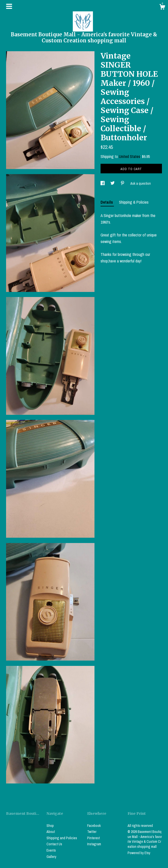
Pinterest (93, 838)
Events (51, 850)
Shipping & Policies (134, 202)
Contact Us (54, 844)
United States (130, 156)
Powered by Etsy (139, 853)
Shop (50, 826)
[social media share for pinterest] (123, 183)
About (51, 832)
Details (107, 202)
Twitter (92, 832)
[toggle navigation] (9, 6)
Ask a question (141, 183)
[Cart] (162, 8)
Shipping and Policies (62, 838)
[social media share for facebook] (103, 183)
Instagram (94, 844)
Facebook (94, 826)
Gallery (51, 857)
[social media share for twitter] (113, 183)
